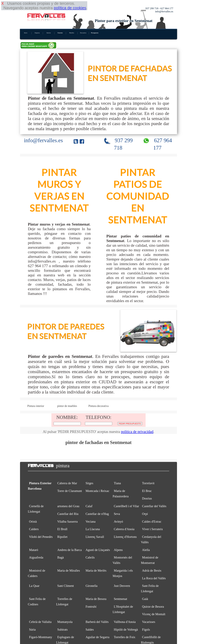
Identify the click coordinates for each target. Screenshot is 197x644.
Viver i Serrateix (152, 529)
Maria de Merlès (96, 571)
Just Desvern (122, 586)
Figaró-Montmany (41, 637)
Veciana (91, 522)
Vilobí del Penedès (41, 537)
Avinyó (118, 522)
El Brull (62, 529)
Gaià (145, 599)
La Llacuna (93, 529)
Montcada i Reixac (97, 491)
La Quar (34, 586)
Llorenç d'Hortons (125, 537)
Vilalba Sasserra (67, 522)
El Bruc (147, 491)
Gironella (91, 586)
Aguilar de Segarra (97, 637)
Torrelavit (148, 483)
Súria (32, 630)
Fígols (146, 630)
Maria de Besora (96, 599)
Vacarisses (149, 622)
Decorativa (83, 33)
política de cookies (70, 8)
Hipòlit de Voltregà (126, 630)
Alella (146, 550)
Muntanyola (65, 622)
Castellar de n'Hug (97, 514)
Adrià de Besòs (152, 571)
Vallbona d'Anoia (125, 622)
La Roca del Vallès (154, 578)
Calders (34, 529)
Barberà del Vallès (97, 622)
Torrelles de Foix (125, 637)
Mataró (34, 550)
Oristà (33, 522)
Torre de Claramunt (70, 491)
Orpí (145, 514)
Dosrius (147, 498)
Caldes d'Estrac (152, 522)
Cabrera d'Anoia (124, 529)
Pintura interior (36, 406)
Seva (117, 514)
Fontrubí (91, 607)
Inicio (26, 33)
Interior (49, 33)
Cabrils (90, 557)
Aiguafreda (36, 557)
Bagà (60, 557)
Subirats (62, 630)
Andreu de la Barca (69, 550)
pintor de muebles (67, 406)
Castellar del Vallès (154, 506)
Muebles (72, 33)
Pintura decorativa (99, 406)
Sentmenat (120, 599)
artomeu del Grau (68, 506)
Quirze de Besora (153, 607)
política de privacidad (137, 432)
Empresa (37, 33)
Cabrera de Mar (67, 483)
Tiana (117, 483)
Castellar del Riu (68, 514)
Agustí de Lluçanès (98, 550)
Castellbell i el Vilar (126, 506)
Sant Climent (65, 586)
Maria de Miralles (69, 571)
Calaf (89, 506)
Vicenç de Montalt (154, 614)
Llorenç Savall (95, 537)
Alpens (118, 550)
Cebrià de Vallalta (40, 622)
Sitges (89, 483)
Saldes (90, 630)
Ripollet (62, 537)
